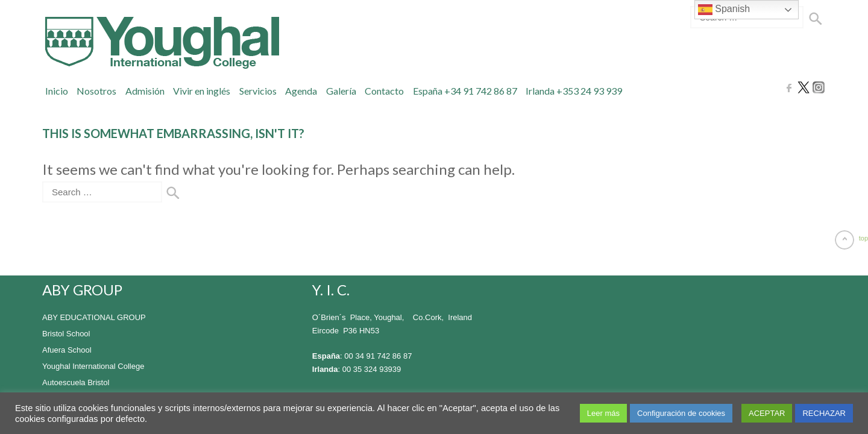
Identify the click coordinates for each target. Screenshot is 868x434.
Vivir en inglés (202, 91)
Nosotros (96, 91)
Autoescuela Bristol (76, 382)
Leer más (603, 413)
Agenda (301, 91)
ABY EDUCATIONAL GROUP (94, 317)
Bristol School (66, 334)
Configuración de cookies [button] (681, 413)
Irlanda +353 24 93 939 (574, 91)
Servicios (258, 91)
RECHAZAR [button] (824, 413)
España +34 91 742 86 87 (465, 91)
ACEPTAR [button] (767, 413)
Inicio (57, 91)
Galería (341, 91)
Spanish (724, 10)
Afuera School (67, 350)
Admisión (145, 91)
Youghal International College (93, 366)
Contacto (384, 91)
